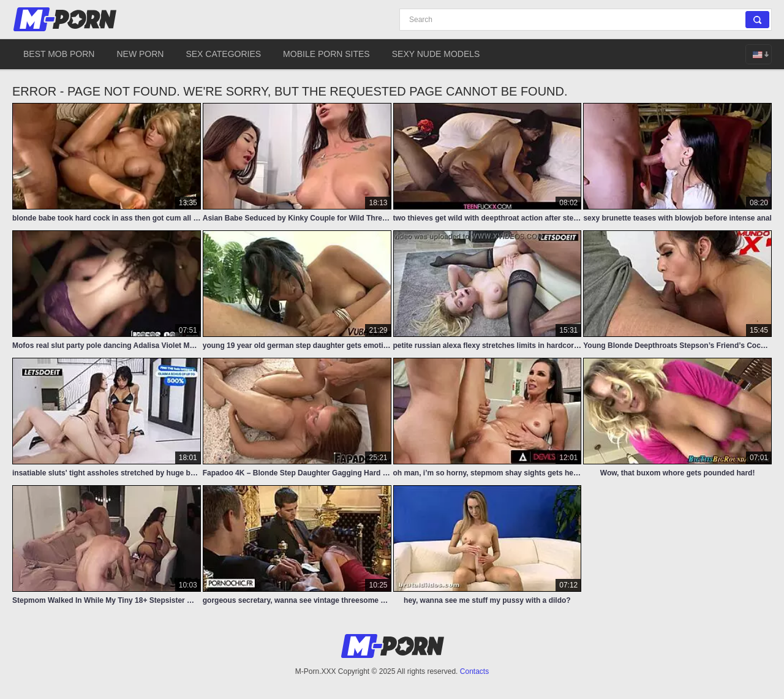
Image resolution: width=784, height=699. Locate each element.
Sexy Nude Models (436, 54)
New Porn (140, 54)
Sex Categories (223, 54)
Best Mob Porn (59, 54)
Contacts (474, 671)
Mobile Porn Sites (326, 54)
